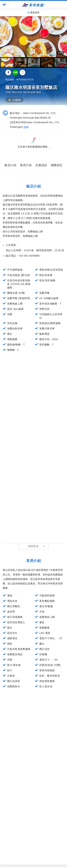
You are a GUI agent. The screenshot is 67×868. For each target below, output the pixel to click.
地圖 (26, 127)
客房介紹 (26, 165)
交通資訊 (41, 165)
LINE (15, 72)
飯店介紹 (10, 165)
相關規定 (57, 165)
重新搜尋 (34, 13)
